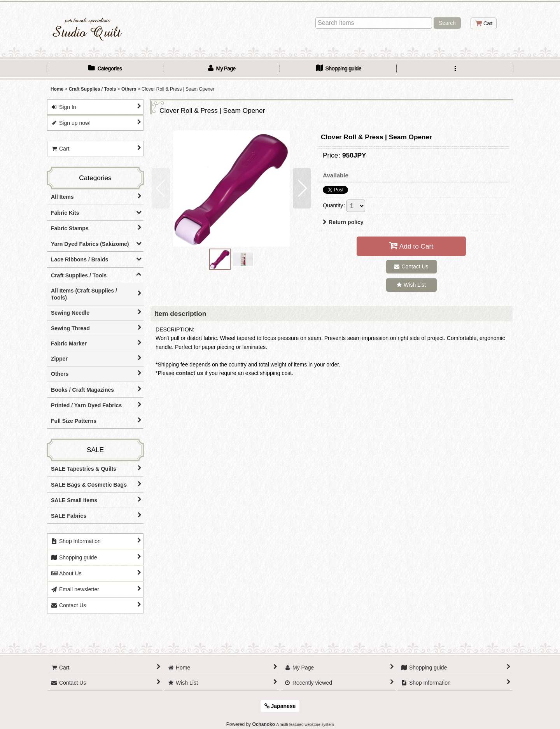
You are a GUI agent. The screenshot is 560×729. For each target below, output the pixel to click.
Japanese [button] (280, 706)
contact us (189, 373)
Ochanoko (263, 724)
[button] (455, 69)
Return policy (343, 222)
